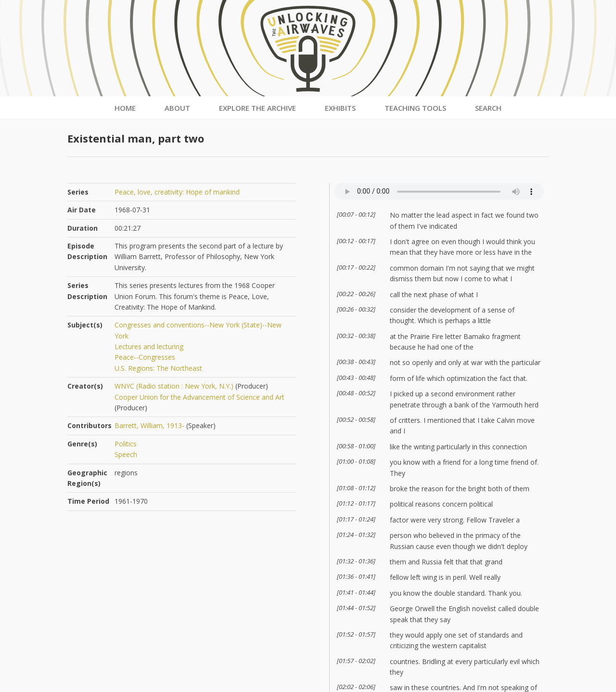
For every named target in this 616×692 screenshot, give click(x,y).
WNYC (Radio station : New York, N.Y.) (174, 386)
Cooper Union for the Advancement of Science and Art (199, 397)
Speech (126, 454)
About (177, 108)
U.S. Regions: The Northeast (158, 368)
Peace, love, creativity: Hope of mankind (177, 192)
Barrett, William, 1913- (149, 425)
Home (125, 108)
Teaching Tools (415, 108)
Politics (126, 444)
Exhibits (340, 108)
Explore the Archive (257, 108)
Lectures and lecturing (149, 346)
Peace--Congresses (145, 357)
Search (488, 108)
